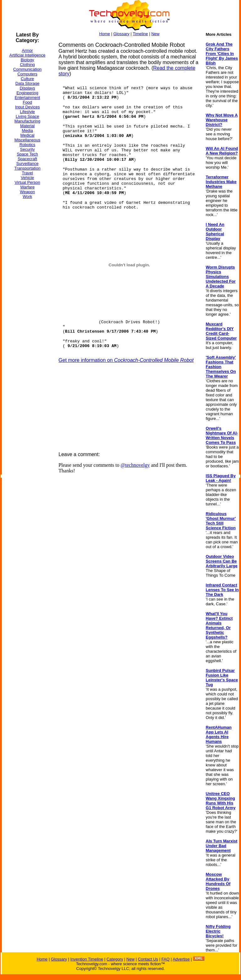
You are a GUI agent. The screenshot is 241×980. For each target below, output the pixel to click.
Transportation (27, 168)
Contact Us (148, 959)
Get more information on (126, 360)
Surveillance (27, 163)
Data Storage (27, 83)
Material (27, 126)
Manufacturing (27, 121)
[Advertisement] (27, 298)
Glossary (121, 34)
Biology (27, 60)
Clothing (27, 65)
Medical (27, 135)
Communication (27, 69)
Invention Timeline (87, 959)
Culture (27, 79)
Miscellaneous (27, 140)
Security (27, 149)
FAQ (165, 959)
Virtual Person (27, 182)
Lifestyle (27, 112)
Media (27, 131)
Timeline (140, 34)
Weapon (27, 192)
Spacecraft (27, 159)
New (155, 34)
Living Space (27, 116)
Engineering (27, 93)
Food (27, 102)
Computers (27, 74)
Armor (27, 50)
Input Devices (27, 107)
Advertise (181, 959)
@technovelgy (135, 465)
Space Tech (27, 154)
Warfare (27, 187)
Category (115, 959)
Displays (27, 88)
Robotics (27, 145)
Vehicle (27, 178)
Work (27, 196)
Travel (27, 173)
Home (105, 34)
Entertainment (27, 98)
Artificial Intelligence (27, 55)
